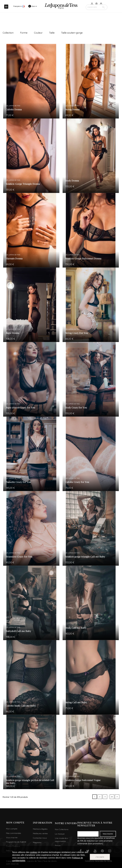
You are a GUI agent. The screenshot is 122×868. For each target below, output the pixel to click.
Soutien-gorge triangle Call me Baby (85, 557)
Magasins (37, 842)
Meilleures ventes (40, 833)
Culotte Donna (14, 110)
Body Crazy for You (76, 408)
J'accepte (100, 857)
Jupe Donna (13, 333)
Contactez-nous (40, 838)
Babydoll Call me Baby (19, 631)
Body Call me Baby (76, 628)
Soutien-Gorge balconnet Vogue (83, 780)
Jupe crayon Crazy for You (20, 408)
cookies (34, 852)
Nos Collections (62, 829)
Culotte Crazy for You (77, 482)
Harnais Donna (14, 259)
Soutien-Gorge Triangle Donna (23, 184)
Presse (58, 846)
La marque (60, 834)
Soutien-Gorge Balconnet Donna (83, 259)
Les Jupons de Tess (13, 106)
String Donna (72, 110)
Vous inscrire (12, 838)
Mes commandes (14, 833)
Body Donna (72, 181)
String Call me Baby (76, 703)
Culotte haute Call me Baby (21, 706)
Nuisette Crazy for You (18, 482)
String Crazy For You (77, 333)
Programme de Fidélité (16, 842)
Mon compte (12, 829)
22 (112, 797)
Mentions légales (40, 829)
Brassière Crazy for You (19, 557)
